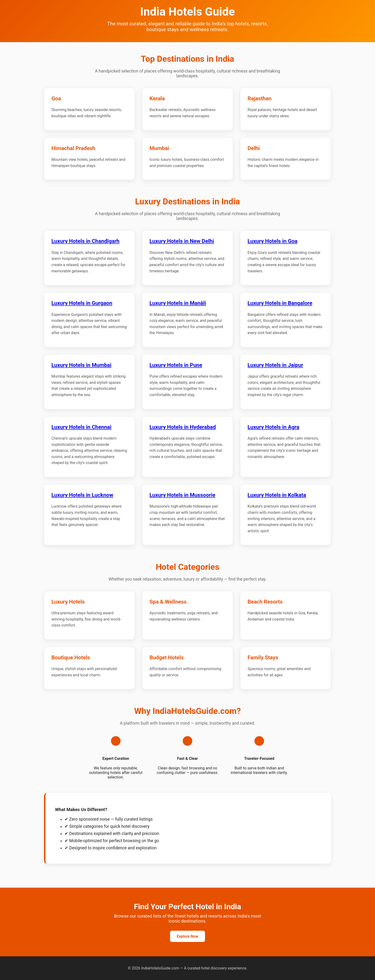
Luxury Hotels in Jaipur (275, 365)
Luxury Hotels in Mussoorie (182, 495)
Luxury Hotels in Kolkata (277, 495)
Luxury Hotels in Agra (273, 427)
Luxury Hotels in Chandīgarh (85, 241)
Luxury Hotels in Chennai (81, 427)
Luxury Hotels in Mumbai (81, 365)
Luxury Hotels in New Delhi (182, 241)
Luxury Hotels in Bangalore (280, 303)
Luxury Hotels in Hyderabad (183, 427)
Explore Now (187, 936)
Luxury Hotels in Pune (176, 365)
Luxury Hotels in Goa (273, 241)
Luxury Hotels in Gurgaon (82, 303)
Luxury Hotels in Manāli (178, 303)
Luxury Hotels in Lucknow (82, 495)
